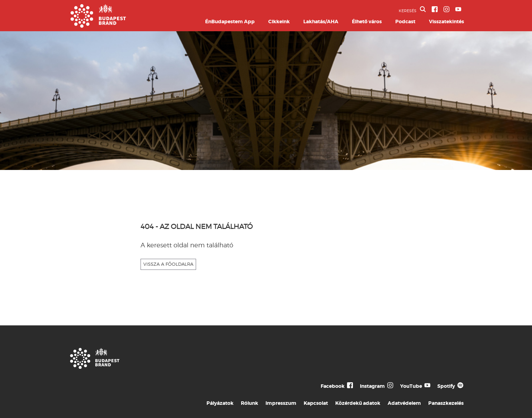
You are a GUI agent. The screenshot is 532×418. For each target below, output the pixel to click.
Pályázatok (220, 403)
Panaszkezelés (446, 403)
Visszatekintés (446, 22)
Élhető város (367, 22)
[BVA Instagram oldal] (446, 9)
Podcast (405, 22)
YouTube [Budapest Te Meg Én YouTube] (411, 386)
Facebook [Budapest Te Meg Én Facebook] (333, 386)
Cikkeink (279, 22)
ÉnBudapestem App (230, 22)
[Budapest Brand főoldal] (98, 26)
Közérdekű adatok (358, 403)
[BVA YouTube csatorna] (458, 9)
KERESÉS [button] (412, 10)
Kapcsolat (316, 403)
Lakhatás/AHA (321, 22)
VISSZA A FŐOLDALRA (168, 264)
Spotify (446, 386)
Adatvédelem (404, 403)
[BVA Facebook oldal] (435, 9)
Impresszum (281, 403)
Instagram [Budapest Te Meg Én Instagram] (372, 386)
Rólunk (250, 403)
